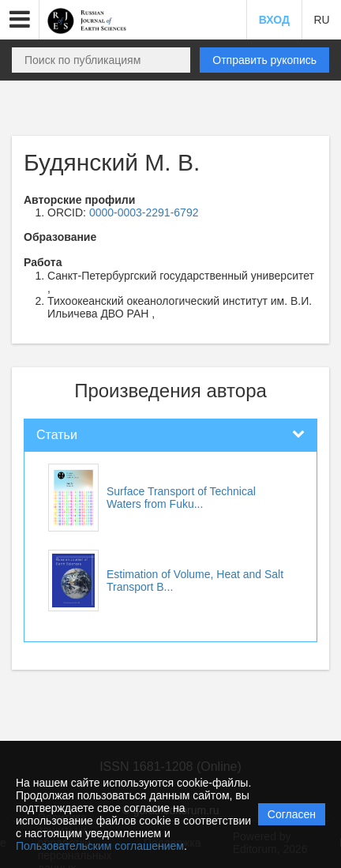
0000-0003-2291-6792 (144, 212)
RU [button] (321, 20)
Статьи (57, 435)
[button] (20, 20)
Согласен (292, 814)
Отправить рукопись (264, 60)
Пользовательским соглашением (100, 846)
